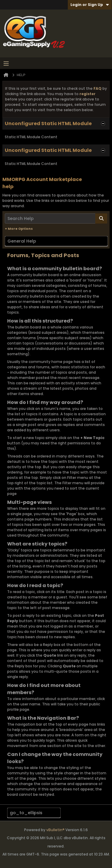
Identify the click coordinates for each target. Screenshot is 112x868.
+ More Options (19, 229)
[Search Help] (56, 218)
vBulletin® (55, 830)
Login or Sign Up (90, 5)
